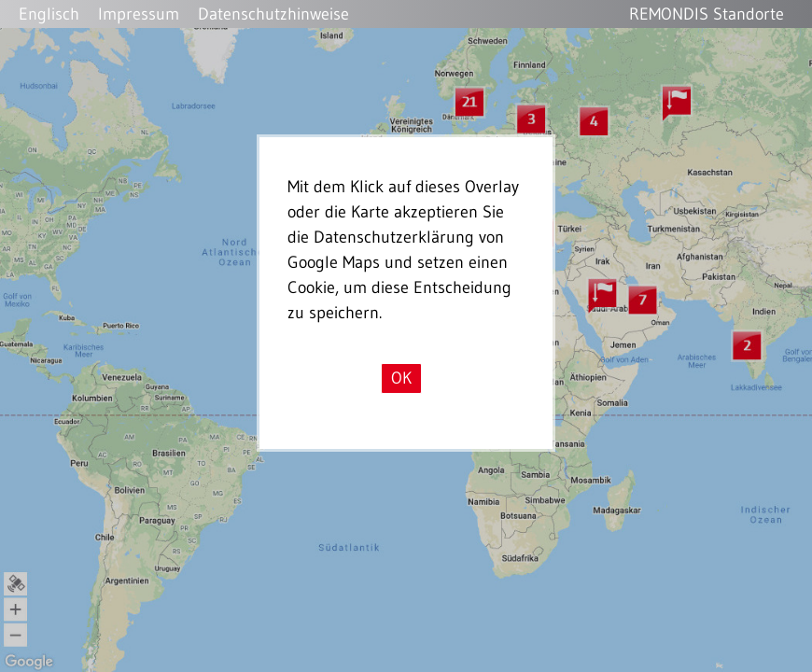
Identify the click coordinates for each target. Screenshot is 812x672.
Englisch (49, 14)
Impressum (139, 14)
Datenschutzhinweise (273, 14)
